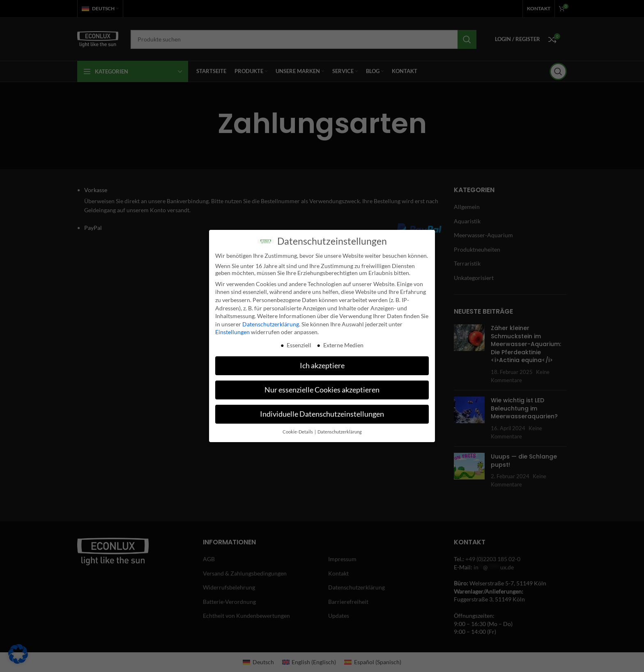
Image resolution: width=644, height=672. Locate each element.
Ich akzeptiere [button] (322, 361)
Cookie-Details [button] (298, 427)
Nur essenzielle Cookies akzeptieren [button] (322, 386)
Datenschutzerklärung (271, 320)
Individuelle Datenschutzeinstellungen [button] (322, 410)
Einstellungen (232, 328)
